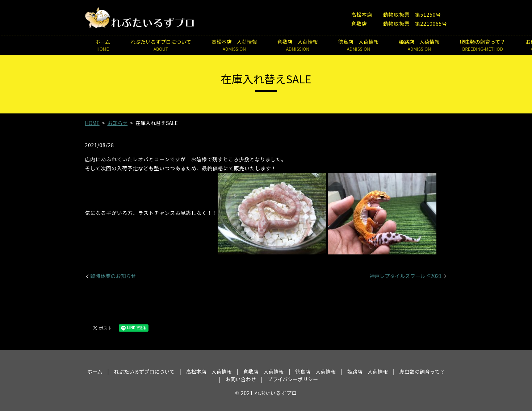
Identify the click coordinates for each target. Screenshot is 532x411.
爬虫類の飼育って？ (483, 45)
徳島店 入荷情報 (359, 45)
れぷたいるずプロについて (161, 45)
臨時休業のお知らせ (113, 276)
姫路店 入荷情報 (419, 45)
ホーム (103, 45)
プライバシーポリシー (293, 379)
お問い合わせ (241, 379)
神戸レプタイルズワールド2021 (405, 276)
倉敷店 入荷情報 (298, 45)
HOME (92, 123)
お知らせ (117, 123)
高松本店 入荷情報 (234, 45)
